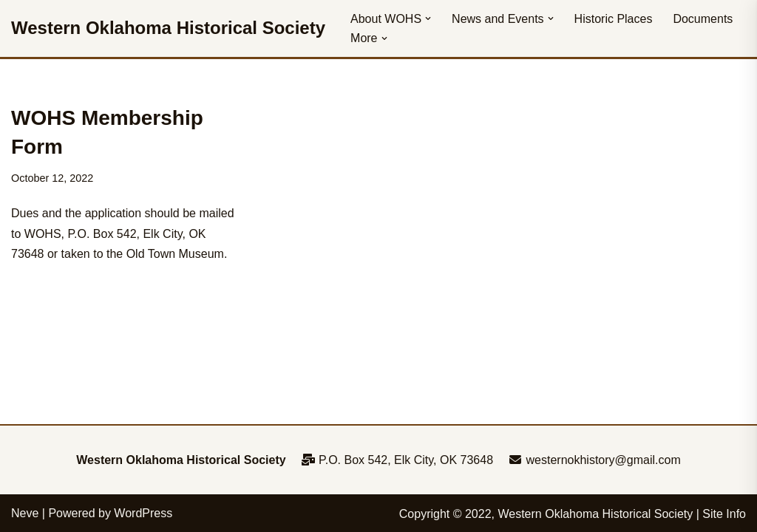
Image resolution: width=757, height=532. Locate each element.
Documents (703, 19)
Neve (25, 513)
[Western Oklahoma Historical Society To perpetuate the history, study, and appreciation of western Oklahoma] (168, 28)
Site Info (724, 514)
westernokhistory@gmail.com (594, 460)
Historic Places (614, 19)
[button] (428, 18)
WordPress (143, 513)
